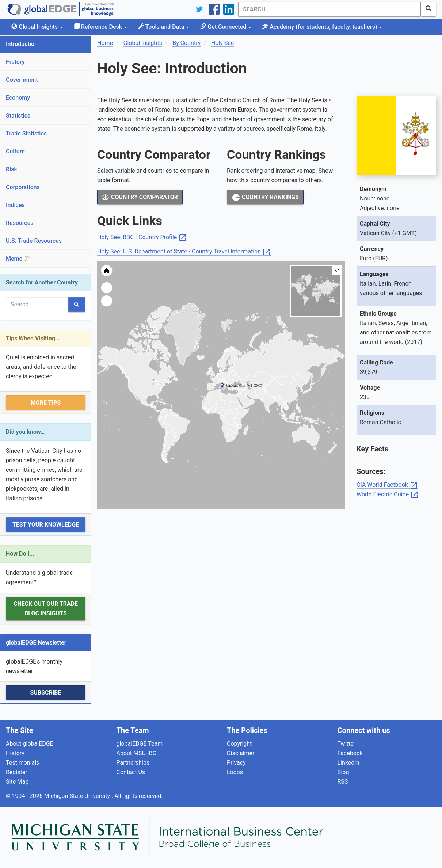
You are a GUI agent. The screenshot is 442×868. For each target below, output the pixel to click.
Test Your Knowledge (46, 525)
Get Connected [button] (226, 27)
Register (17, 772)
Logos (235, 772)
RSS (343, 782)
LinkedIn (348, 763)
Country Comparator (140, 197)
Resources (20, 223)
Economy (18, 98)
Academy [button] (322, 27)
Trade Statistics (26, 133)
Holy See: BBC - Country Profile (142, 238)
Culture (15, 151)
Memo (18, 259)
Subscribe (45, 693)
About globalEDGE (30, 744)
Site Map (17, 782)
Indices (15, 205)
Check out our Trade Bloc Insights (46, 609)
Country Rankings (265, 198)
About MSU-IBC (137, 753)
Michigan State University (78, 796)
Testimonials (22, 763)
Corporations (23, 187)
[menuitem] (251, 399)
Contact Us (131, 772)
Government (22, 80)
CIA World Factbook (387, 485)
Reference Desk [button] (100, 27)
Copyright (239, 744)
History (15, 62)
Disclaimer (241, 753)
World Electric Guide (388, 495)
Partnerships (133, 763)
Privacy (236, 763)
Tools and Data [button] (164, 27)
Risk (12, 169)
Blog (343, 772)
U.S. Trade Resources (34, 241)
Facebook (350, 753)
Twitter (346, 744)
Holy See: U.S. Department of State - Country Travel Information (184, 252)
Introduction (22, 44)
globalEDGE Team (140, 744)
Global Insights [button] (37, 27)
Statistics (18, 116)
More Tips (46, 403)
